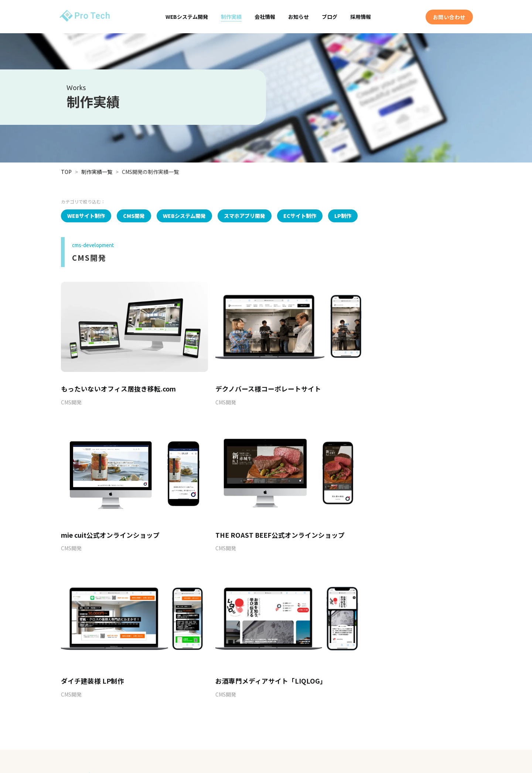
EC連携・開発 (137, 710)
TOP (66, 172)
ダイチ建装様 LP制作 (232, 516)
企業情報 (244, 702)
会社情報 (265, 17)
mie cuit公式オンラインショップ (389, 380)
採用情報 (361, 17)
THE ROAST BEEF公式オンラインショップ (126, 516)
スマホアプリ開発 (141, 697)
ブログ (330, 17)
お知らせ (299, 17)
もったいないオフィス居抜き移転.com (119, 380)
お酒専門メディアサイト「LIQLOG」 (395, 516)
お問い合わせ (449, 17)
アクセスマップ (251, 713)
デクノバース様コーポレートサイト (253, 380)
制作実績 (231, 17)
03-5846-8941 (238, 630)
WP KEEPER (135, 722)
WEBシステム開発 (187, 17)
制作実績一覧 (97, 172)
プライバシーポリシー (380, 740)
